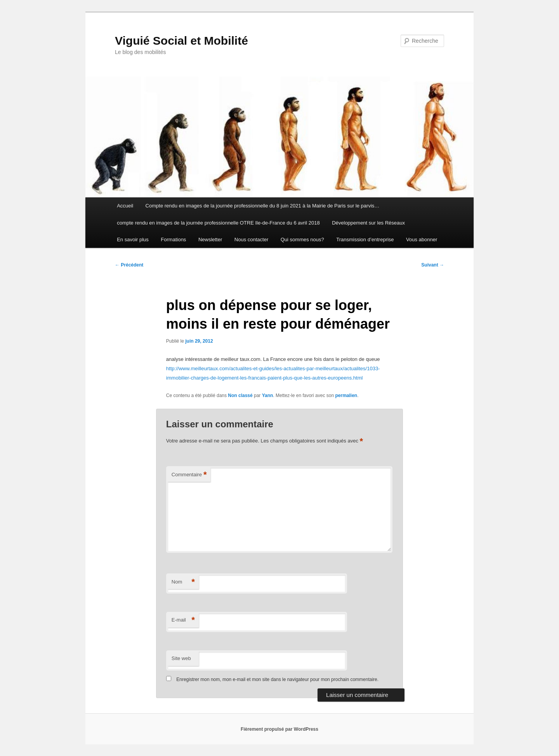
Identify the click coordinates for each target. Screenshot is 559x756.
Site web (181, 658)
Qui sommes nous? (302, 240)
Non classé (240, 395)
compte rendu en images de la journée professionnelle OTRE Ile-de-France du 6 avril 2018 (218, 223)
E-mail (183, 620)
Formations (173, 240)
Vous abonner (422, 240)
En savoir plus (133, 240)
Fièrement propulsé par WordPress (279, 729)
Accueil (125, 206)
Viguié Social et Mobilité (181, 41)
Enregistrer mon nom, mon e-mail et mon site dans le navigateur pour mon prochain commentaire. (277, 679)
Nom (183, 582)
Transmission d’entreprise (365, 240)
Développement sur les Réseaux (368, 223)
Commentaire (189, 475)
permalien (346, 395)
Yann (268, 395)
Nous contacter (251, 240)
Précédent (129, 265)
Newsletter (210, 240)
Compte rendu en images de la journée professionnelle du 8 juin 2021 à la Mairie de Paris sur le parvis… (263, 206)
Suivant (433, 265)
